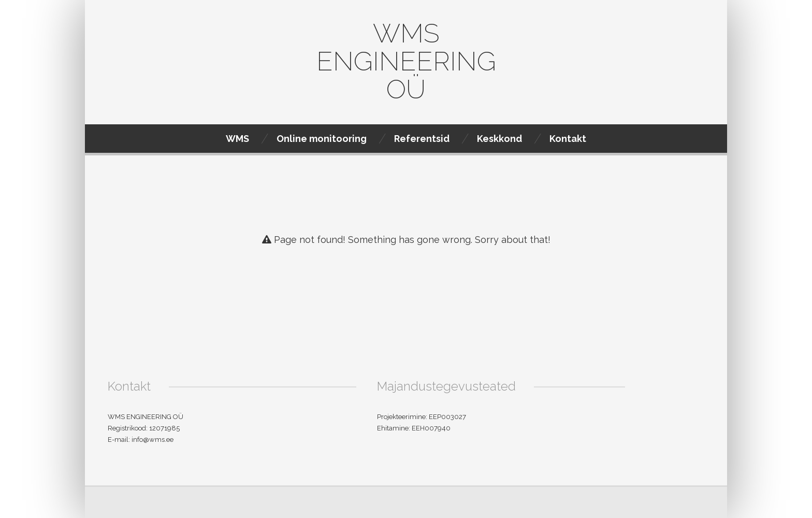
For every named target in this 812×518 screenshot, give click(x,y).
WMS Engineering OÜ (406, 61)
